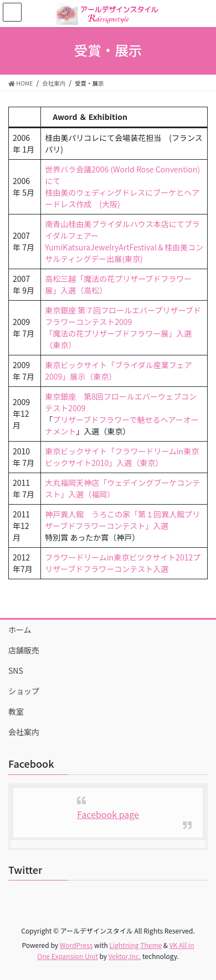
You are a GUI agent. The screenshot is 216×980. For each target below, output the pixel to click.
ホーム (20, 630)
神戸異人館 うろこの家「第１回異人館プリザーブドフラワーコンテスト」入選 (122, 520)
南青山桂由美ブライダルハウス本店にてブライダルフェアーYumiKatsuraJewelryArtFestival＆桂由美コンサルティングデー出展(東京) (124, 241)
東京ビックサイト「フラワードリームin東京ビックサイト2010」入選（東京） (122, 457)
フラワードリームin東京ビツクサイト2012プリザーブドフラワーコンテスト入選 (123, 563)
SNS (16, 670)
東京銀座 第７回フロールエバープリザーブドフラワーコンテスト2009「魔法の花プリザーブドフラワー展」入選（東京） (123, 327)
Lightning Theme (135, 945)
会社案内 (24, 732)
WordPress (76, 945)
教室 (16, 711)
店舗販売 (24, 650)
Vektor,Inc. (125, 956)
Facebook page (108, 814)
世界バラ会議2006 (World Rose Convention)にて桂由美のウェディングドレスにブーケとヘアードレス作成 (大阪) (122, 187)
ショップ (24, 691)
